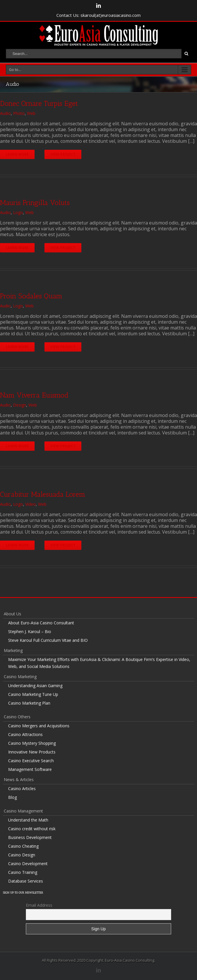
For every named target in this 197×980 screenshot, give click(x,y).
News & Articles (19, 779)
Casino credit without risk (32, 829)
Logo (18, 212)
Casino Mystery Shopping (32, 743)
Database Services (26, 881)
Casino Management (23, 811)
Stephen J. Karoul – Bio (30, 631)
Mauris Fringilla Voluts (35, 203)
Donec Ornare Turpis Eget (39, 103)
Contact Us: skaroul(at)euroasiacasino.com (98, 15)
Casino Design (22, 855)
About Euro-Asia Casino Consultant (41, 623)
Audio (5, 113)
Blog (12, 797)
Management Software (30, 769)
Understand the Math (28, 820)
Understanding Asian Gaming (35, 686)
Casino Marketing (20, 677)
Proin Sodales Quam (31, 296)
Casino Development (28, 864)
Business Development (30, 837)
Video (31, 504)
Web (31, 113)
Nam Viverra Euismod (34, 395)
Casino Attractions (25, 734)
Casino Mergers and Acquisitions (39, 726)
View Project (63, 154)
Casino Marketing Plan (29, 703)
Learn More (17, 154)
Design (20, 405)
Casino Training (23, 872)
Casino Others (17, 717)
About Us (12, 614)
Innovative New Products (32, 752)
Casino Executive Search (31, 761)
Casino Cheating (23, 846)
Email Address (39, 905)
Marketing (13, 650)
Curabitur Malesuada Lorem (43, 494)
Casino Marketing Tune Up (33, 694)
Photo (19, 113)
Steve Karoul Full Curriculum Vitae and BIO (48, 640)
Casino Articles (22, 789)
